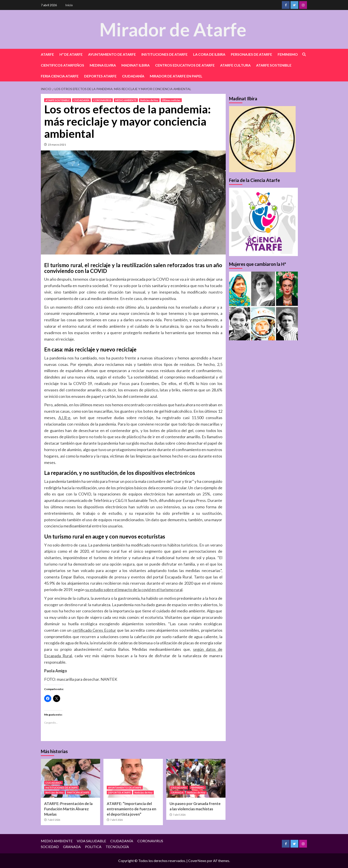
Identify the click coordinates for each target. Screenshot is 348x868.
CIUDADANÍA (133, 76)
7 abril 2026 (54, 820)
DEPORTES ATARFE (100, 76)
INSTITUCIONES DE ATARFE (164, 54)
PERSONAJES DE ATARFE (251, 54)
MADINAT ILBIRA (135, 65)
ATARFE (47, 54)
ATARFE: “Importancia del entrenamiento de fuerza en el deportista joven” (131, 809)
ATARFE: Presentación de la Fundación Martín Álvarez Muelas (68, 809)
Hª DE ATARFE (71, 54)
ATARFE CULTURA (235, 65)
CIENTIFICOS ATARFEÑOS (62, 65)
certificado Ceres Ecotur (94, 630)
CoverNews (197, 861)
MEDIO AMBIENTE (126, 100)
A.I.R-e (64, 418)
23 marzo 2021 (57, 145)
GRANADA (177, 792)
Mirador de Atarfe (173, 29)
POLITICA (93, 847)
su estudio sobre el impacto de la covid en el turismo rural (134, 590)
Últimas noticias (171, 100)
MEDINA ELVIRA (103, 65)
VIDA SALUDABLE (91, 841)
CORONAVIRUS (102, 100)
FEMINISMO (288, 54)
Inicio (69, 5)
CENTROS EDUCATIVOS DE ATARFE (185, 65)
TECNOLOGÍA (117, 847)
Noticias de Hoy (149, 100)
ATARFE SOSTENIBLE (274, 65)
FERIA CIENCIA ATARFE (60, 76)
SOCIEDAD (50, 847)
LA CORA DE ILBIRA (209, 54)
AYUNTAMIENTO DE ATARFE (112, 54)
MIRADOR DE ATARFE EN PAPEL (176, 76)
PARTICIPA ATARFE (78, 792)
